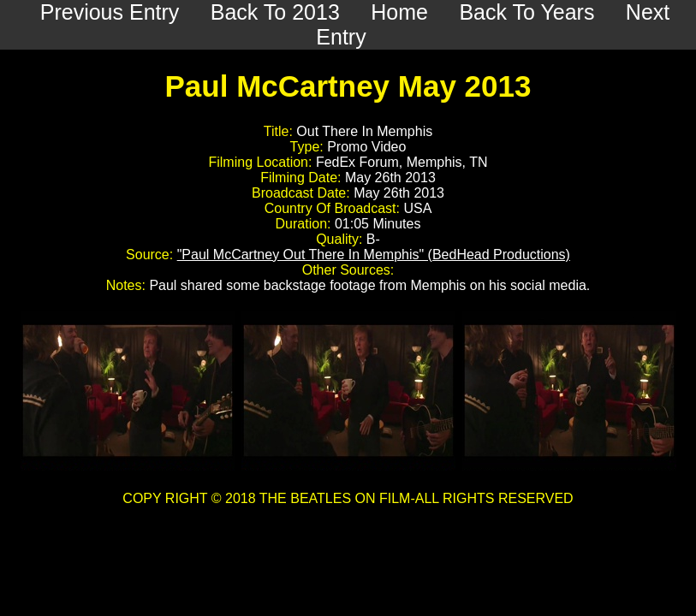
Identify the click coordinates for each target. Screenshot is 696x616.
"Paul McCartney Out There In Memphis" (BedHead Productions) (374, 255)
